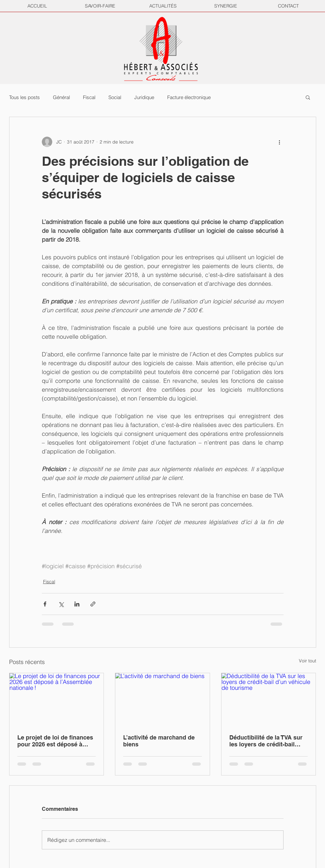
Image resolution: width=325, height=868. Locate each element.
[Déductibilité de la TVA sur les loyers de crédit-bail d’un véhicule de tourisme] (269, 700)
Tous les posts (24, 97)
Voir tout (308, 661)
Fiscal (89, 97)
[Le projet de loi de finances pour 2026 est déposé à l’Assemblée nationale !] (57, 700)
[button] (308, 97)
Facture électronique (189, 97)
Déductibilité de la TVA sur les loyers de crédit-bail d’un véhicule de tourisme (266, 741)
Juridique (144, 97)
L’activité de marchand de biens (159, 741)
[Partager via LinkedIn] (77, 604)
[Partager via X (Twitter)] (61, 604)
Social (115, 97)
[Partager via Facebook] (45, 604)
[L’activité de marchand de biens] (162, 700)
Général (61, 97)
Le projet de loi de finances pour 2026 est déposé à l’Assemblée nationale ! (55, 741)
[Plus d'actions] (280, 142)
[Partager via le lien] (93, 604)
